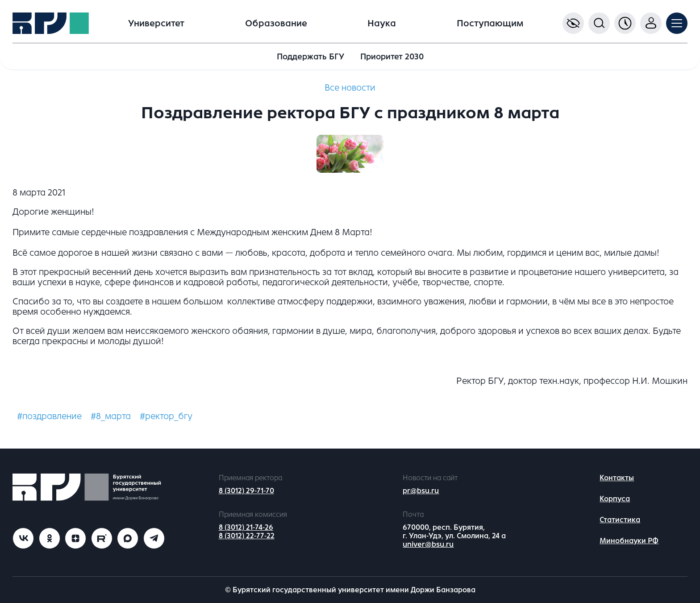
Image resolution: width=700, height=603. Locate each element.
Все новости (350, 88)
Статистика (620, 520)
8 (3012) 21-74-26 (246, 527)
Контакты (617, 478)
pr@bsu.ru (421, 491)
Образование (276, 23)
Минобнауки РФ (629, 541)
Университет (156, 23)
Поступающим (490, 23)
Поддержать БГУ (310, 57)
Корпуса (615, 499)
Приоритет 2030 (392, 57)
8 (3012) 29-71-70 (246, 491)
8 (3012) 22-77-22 (247, 536)
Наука (382, 23)
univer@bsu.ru (428, 544)
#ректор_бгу (166, 416)
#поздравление (49, 416)
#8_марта (111, 416)
